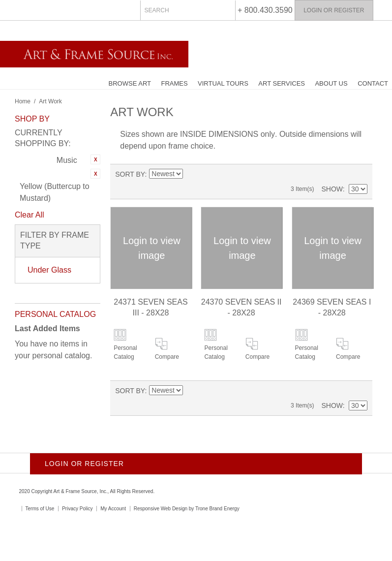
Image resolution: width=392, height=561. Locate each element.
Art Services (282, 83)
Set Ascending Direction (190, 174)
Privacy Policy (77, 509)
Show (332, 189)
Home (23, 101)
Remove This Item (95, 159)
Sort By (130, 174)
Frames (174, 83)
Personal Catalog (125, 352)
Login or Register (334, 10)
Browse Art (130, 83)
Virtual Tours (223, 83)
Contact (373, 83)
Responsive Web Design (161, 509)
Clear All (30, 215)
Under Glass (49, 270)
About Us (331, 83)
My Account (113, 509)
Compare (167, 357)
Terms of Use (40, 509)
